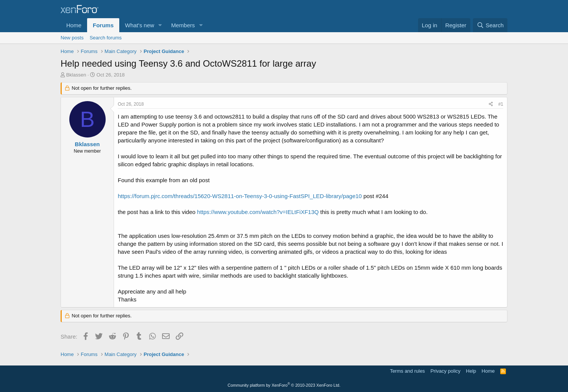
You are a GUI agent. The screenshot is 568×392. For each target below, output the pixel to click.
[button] (160, 25)
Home (74, 25)
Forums (103, 25)
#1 (501, 104)
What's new (140, 25)
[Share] (491, 104)
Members (183, 25)
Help (471, 371)
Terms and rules (407, 371)
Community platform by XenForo (284, 385)
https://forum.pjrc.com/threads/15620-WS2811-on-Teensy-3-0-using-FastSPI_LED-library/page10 (240, 196)
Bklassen (76, 75)
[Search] (490, 25)
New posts (72, 38)
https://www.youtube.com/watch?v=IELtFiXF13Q (258, 212)
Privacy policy (446, 371)
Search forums (106, 38)
